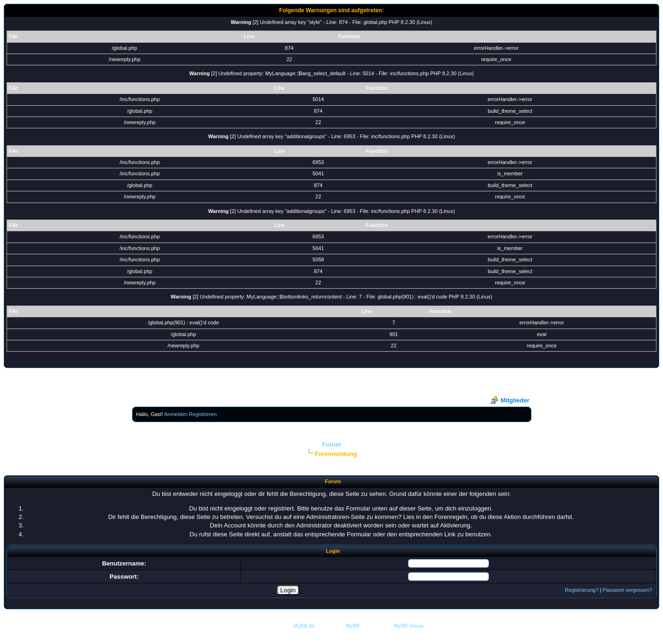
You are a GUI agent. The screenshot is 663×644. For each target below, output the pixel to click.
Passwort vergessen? (628, 590)
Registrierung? (582, 590)
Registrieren (203, 414)
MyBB (353, 626)
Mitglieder (510, 400)
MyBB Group (409, 626)
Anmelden (176, 414)
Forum (331, 444)
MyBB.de (304, 626)
